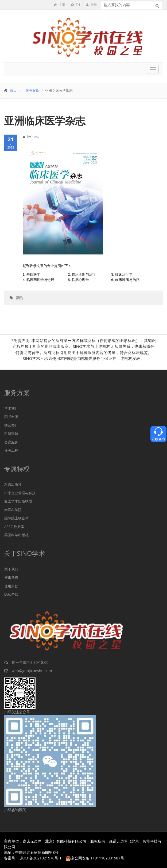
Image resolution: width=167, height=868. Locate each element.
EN (76, 5)
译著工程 (11, 450)
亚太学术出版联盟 (18, 501)
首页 (13, 90)
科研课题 (11, 433)
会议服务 (11, 442)
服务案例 (32, 90)
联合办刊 (11, 425)
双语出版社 (13, 484)
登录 (91, 5)
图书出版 (11, 417)
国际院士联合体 (16, 518)
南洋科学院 (13, 510)
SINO (36, 137)
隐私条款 (11, 594)
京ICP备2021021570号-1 (41, 858)
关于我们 (11, 569)
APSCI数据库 (14, 527)
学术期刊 (11, 408)
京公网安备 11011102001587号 (95, 858)
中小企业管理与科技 (20, 493)
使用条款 (11, 586)
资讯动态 (11, 577)
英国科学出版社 (16, 535)
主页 (59, 5)
